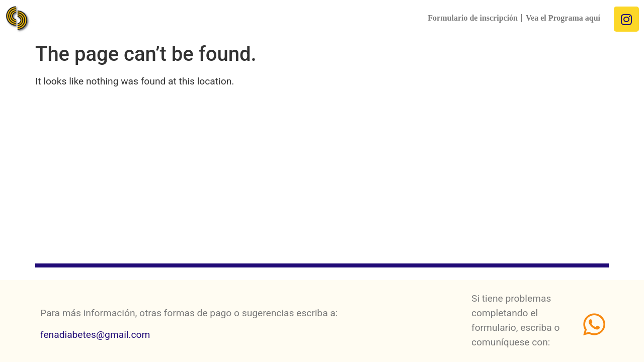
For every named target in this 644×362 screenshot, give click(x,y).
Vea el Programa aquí (563, 18)
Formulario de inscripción (473, 18)
